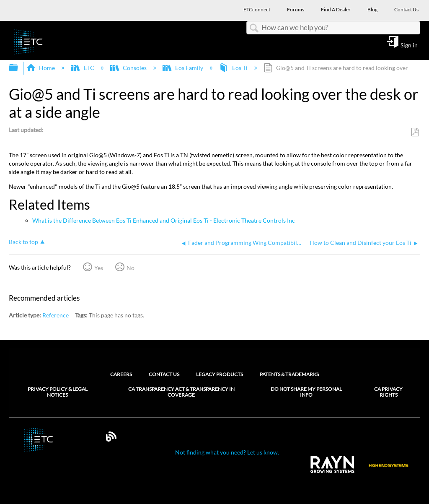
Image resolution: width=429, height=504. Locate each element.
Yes (99, 268)
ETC (83, 68)
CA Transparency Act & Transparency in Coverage (181, 392)
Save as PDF (415, 132)
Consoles (129, 68)
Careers (121, 374)
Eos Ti (234, 68)
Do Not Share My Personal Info (306, 392)
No (131, 268)
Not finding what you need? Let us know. (227, 452)
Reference (56, 315)
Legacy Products (220, 374)
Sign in (409, 45)
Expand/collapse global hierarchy (19, 68)
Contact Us (164, 374)
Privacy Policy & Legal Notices (58, 392)
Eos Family (183, 68)
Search (254, 28)
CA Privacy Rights (388, 392)
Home (41, 68)
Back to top (23, 242)
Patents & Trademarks (289, 374)
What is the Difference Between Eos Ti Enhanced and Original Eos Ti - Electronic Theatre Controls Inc (164, 220)
